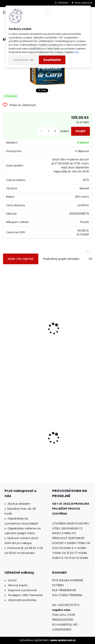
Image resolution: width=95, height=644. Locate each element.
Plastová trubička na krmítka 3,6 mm (67, 305)
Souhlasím (52, 60)
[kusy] (48, 131)
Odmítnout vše (24, 60)
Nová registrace (84, 3)
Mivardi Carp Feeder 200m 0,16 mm (20, 438)
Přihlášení (63, 3)
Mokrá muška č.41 (65, 434)
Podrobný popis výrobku (61, 259)
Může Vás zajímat (21, 259)
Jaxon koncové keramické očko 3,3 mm (23, 306)
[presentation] (5, 320)
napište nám (61, 610)
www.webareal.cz (63, 640)
